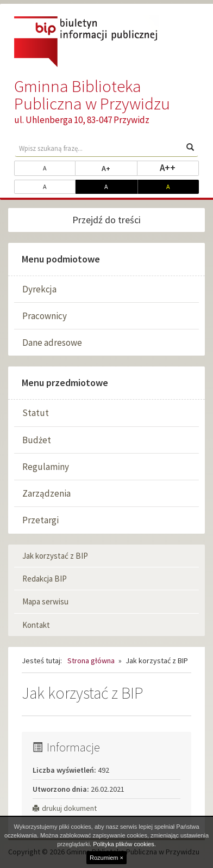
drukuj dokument (65, 808)
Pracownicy (45, 316)
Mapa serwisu (45, 601)
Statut (36, 413)
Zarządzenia (46, 493)
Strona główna (91, 661)
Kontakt (36, 625)
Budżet (37, 440)
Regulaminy (46, 467)
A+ (119, 168)
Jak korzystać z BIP (55, 556)
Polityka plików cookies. (124, 844)
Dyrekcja (39, 289)
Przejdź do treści (106, 220)
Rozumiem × (106, 858)
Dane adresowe (52, 343)
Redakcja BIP (45, 579)
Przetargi (40, 520)
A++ (179, 167)
